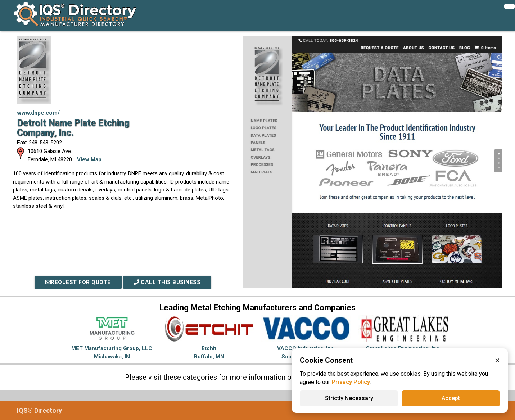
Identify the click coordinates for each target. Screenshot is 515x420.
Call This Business (167, 282)
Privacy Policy (351, 382)
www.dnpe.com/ (38, 113)
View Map (89, 159)
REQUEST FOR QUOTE (78, 282)
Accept (451, 398)
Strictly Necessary (349, 398)
